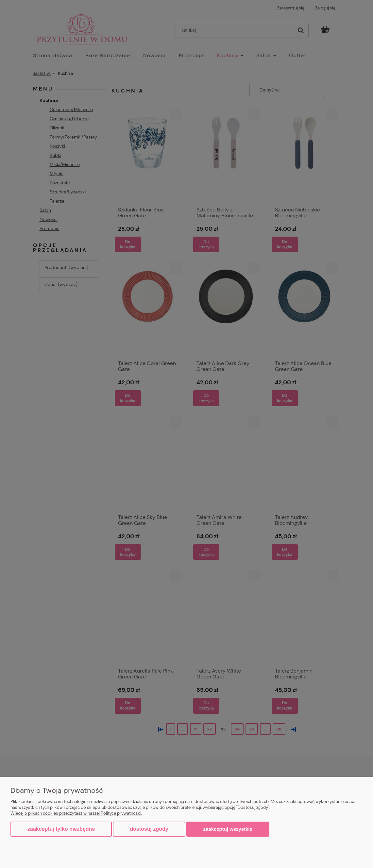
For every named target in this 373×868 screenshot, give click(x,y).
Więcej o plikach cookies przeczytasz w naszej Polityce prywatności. (76, 813)
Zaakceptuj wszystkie (228, 829)
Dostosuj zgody (149, 829)
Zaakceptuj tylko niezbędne (61, 829)
